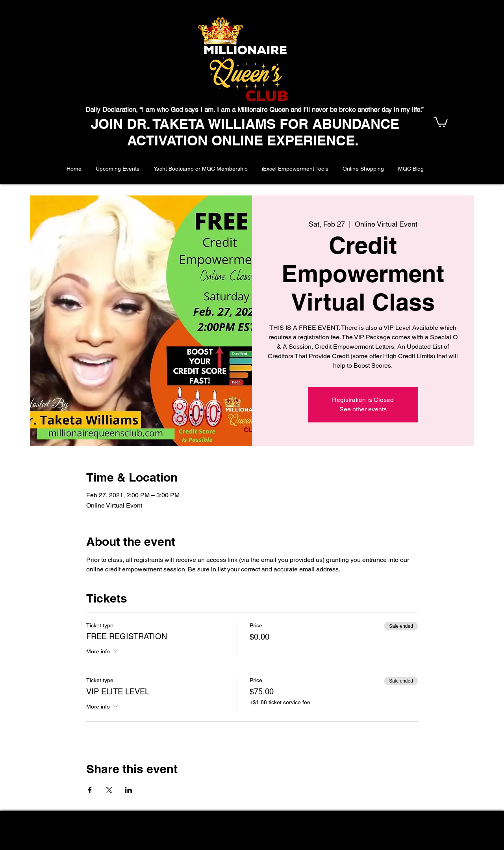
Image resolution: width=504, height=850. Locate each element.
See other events (363, 409)
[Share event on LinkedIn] (129, 790)
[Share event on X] (109, 790)
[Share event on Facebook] (90, 790)
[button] (441, 121)
